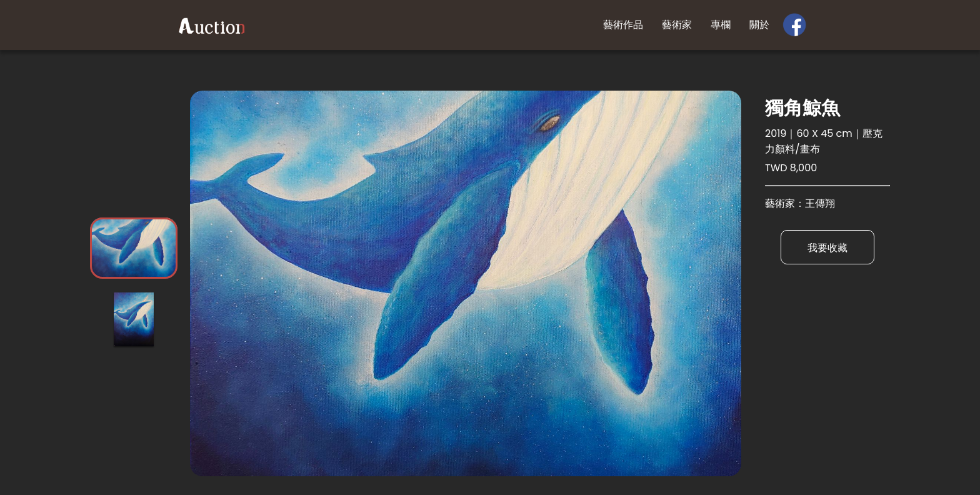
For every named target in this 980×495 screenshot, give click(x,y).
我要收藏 (827, 248)
